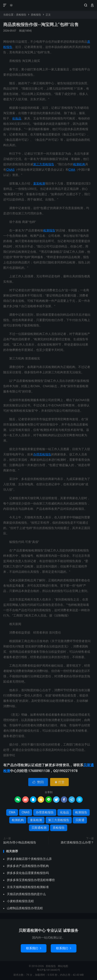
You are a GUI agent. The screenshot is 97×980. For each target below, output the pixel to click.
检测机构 (79, 164)
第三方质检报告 (44, 164)
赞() (38, 782)
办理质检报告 (42, 454)
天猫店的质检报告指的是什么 (26, 894)
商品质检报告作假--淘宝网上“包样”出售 (41, 25)
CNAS (10, 170)
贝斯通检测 (39, 828)
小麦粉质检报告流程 (20, 901)
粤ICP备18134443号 (48, 970)
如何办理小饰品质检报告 (20, 842)
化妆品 (17, 118)
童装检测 (39, 183)
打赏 (59, 782)
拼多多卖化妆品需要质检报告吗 (28, 873)
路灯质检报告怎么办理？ (77, 842)
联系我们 (34, 948)
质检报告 (49, 5)
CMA (72, 170)
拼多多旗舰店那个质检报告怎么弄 (29, 859)
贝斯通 (80, 820)
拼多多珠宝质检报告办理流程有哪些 (31, 880)
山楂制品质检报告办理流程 (25, 908)
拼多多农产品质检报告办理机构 (28, 866)
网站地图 (63, 966)
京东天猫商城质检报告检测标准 (28, 887)
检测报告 (49, 230)
